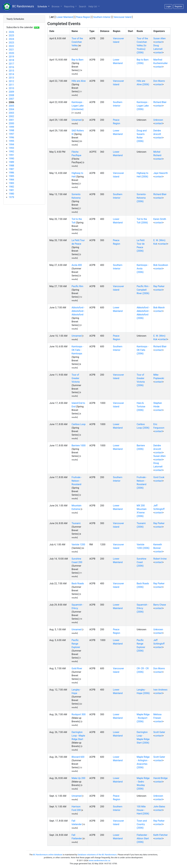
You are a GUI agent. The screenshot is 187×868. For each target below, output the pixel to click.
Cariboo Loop (79, 424)
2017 (11, 64)
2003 (11, 113)
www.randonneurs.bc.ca (99, 860)
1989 (11, 162)
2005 (11, 106)
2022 (11, 46)
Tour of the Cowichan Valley (77, 42)
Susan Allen (160, 38)
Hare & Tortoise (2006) (141, 407)
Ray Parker (159, 286)
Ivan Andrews (160, 690)
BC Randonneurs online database (48, 855)
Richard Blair (160, 102)
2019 (11, 57)
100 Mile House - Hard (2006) (143, 810)
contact (159, 42)
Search (82, 7)
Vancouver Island (122, 17)
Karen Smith (160, 219)
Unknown (158, 120)
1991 (11, 155)
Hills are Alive (79, 81)
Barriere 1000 (79, 445)
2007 (11, 99)
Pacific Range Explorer (76, 644)
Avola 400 (77, 265)
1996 (11, 137)
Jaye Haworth (161, 173)
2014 (11, 74)
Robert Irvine (160, 559)
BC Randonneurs (18, 7)
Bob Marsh (159, 308)
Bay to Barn (78, 60)
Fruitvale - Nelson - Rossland (77, 481)
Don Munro (159, 81)
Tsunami (76, 523)
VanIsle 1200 (78, 545)
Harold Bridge (160, 778)
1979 (11, 197)
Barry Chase (160, 605)
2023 (11, 43)
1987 (11, 169)
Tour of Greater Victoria (76, 378)
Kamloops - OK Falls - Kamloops (78, 350)
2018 (11, 60)
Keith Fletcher (161, 835)
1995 (11, 141)
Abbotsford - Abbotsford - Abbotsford (78, 311)
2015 (11, 71)
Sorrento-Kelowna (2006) (141, 198)
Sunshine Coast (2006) (141, 562)
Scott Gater (159, 732)
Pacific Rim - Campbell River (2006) (143, 290)
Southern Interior (102, 17)
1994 (11, 144)
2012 (11, 81)
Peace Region (83, 17)
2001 (11, 120)
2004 (11, 109)
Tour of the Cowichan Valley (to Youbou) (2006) (142, 45)
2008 (11, 95)
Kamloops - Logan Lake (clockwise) (78, 106)
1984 (11, 180)
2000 (11, 123)
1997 (11, 134)
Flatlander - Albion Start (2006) (143, 838)
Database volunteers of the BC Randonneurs (97, 855)
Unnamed (77, 120)
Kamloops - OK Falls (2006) (143, 350)
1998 (11, 130)
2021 (11, 50)
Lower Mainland (65, 17)
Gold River (77, 668)
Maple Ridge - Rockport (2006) (143, 718)
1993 (11, 148)
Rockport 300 (79, 714)
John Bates (159, 807)
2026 (11, 32)
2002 (11, 116)
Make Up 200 (78, 778)
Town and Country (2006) (142, 824)
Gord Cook (159, 477)
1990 (11, 159)
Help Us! (93, 7)
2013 (11, 78)
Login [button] (168, 6)
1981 (11, 190)
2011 (11, 85)
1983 (11, 183)
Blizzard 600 (78, 757)
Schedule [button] (44, 6)
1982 (11, 187)
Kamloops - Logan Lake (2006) (143, 106)
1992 (11, 152)
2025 (11, 36)
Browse (56, 7)
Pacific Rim (77, 286)
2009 (11, 92)
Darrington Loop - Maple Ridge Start (78, 736)
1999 (11, 127)
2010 (11, 88)
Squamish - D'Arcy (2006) (143, 608)
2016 (11, 67)
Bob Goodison (161, 265)
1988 (11, 166)
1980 (11, 194)
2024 (11, 39)
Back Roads (78, 583)
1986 (11, 173)
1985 (11, 176)
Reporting (69, 7)
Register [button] (178, 6)
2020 (11, 53)
